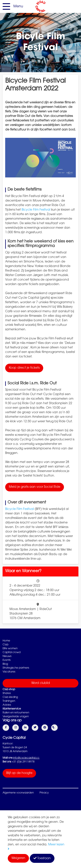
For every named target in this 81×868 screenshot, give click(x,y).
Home (6, 641)
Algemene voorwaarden (18, 793)
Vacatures (9, 672)
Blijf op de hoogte (19, 773)
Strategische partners (16, 668)
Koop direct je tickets (24, 368)
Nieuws (7, 656)
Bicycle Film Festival (36, 210)
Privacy (44, 793)
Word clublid (41, 683)
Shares (7, 693)
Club (6, 645)
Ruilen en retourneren (16, 713)
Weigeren (18, 858)
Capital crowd (12, 652)
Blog (5, 664)
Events (7, 660)
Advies (7, 705)
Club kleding (10, 697)
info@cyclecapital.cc (26, 758)
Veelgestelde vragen (16, 717)
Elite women (10, 649)
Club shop (9, 689)
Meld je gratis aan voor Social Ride (35, 487)
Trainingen (9, 701)
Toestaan (42, 858)
